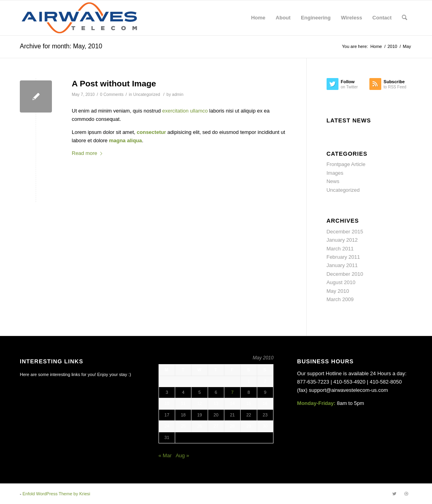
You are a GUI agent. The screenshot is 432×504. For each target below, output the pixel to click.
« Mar (165, 455)
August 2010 (341, 282)
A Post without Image (114, 83)
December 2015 (345, 232)
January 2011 (342, 265)
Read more (89, 153)
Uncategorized (147, 94)
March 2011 (340, 249)
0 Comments (112, 94)
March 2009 (340, 299)
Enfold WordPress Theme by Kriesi (56, 494)
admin (178, 94)
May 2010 (338, 291)
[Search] (404, 18)
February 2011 (343, 257)
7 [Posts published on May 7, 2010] (232, 392)
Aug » (182, 455)
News (333, 181)
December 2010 (345, 274)
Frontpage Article (346, 164)
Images (335, 173)
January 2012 (342, 240)
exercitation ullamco (185, 111)
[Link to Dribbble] (406, 494)
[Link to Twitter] (394, 494)
